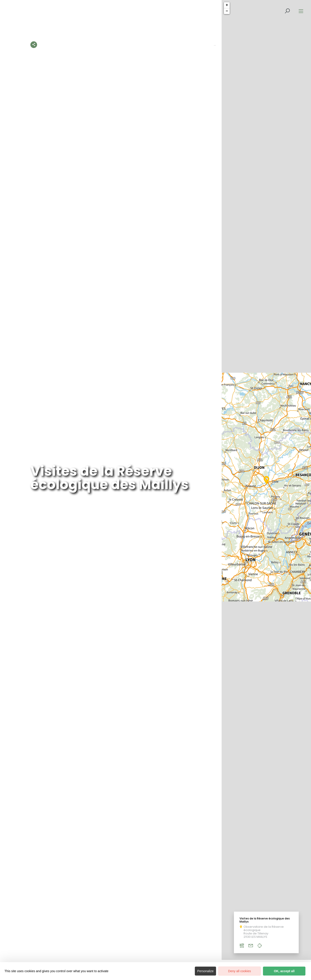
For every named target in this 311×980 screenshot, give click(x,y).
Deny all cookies (240, 971)
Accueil (45, 44)
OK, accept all (284, 971)
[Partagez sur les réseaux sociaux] (34, 44)
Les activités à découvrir (75, 44)
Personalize (205, 971)
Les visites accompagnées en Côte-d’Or (206, 44)
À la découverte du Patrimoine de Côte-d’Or (134, 44)
